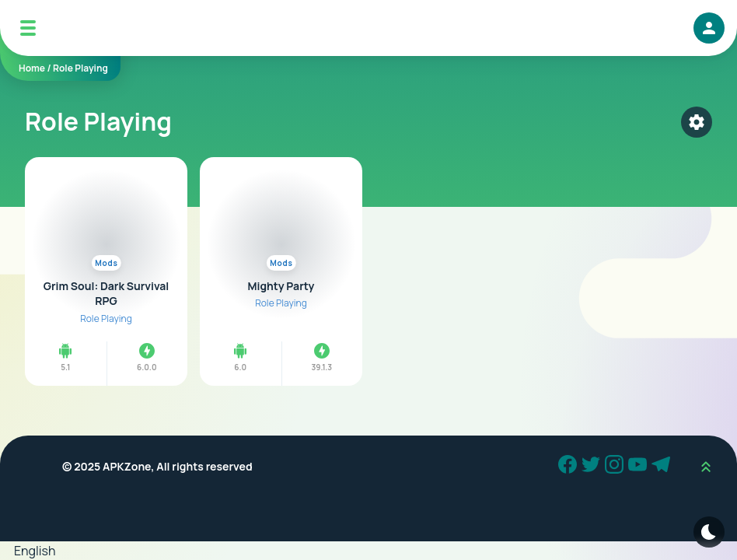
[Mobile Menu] (28, 28)
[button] (368, 551)
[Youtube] (640, 467)
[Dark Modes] (709, 532)
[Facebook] (570, 467)
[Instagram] (616, 467)
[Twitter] (593, 467)
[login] (709, 28)
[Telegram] (663, 467)
